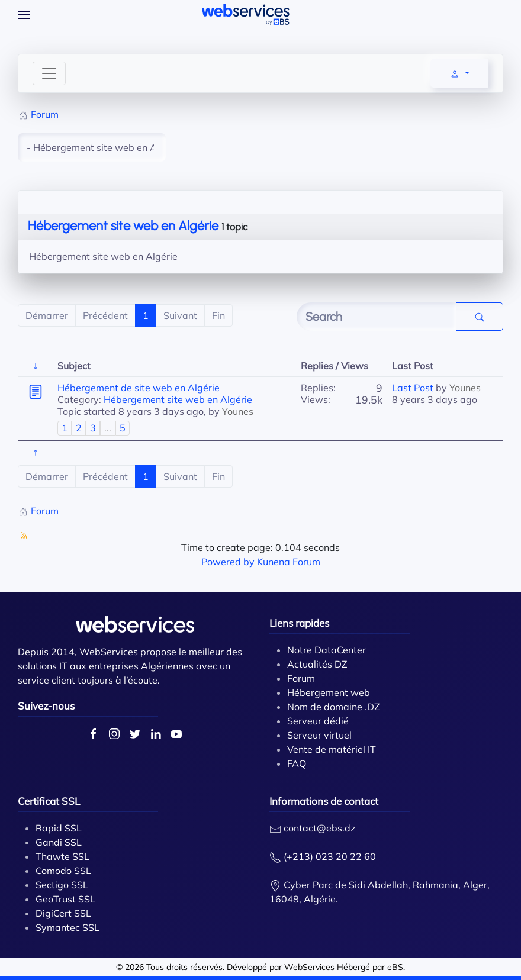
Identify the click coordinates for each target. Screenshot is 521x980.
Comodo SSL (63, 871)
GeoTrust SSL (65, 899)
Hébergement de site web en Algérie (139, 388)
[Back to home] (246, 15)
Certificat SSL (49, 801)
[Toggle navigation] (49, 73)
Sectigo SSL (62, 885)
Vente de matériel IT (332, 749)
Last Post (413, 388)
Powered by (228, 562)
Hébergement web (329, 692)
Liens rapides (299, 623)
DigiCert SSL (63, 913)
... (108, 428)
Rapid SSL (59, 828)
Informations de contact (324, 801)
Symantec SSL (67, 927)
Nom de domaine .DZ (334, 707)
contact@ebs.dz (319, 828)
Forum (301, 678)
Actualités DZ (317, 664)
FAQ (297, 763)
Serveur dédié (318, 721)
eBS (395, 967)
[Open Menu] (24, 15)
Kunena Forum (289, 562)
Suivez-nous (46, 706)
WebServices (309, 967)
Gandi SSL (59, 842)
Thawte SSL (62, 856)
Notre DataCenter (327, 650)
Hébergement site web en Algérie (123, 226)
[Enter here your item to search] (377, 317)
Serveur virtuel (319, 735)
